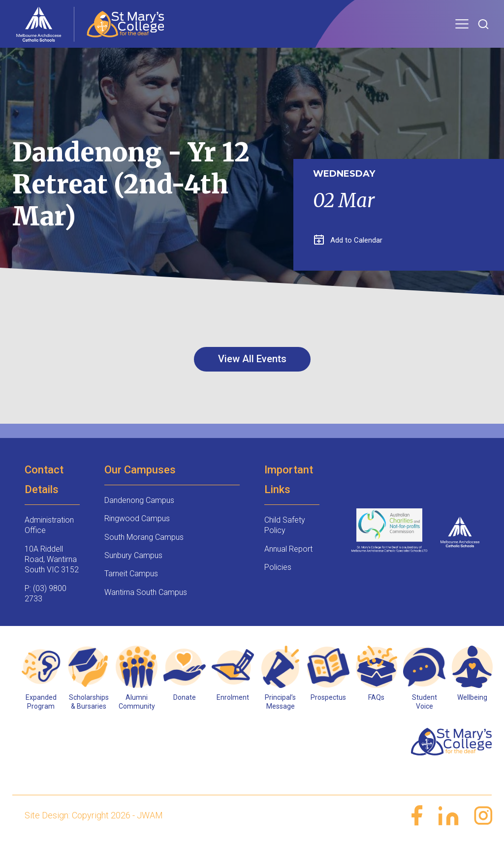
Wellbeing (472, 697)
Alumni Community (137, 702)
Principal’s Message (280, 702)
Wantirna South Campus (146, 592)
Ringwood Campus (137, 518)
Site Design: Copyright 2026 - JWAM (94, 815)
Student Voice (425, 702)
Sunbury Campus (133, 555)
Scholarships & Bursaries (89, 702)
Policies (278, 567)
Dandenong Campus (139, 500)
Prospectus (328, 697)
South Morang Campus (144, 537)
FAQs (376, 697)
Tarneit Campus (131, 574)
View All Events (252, 359)
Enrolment (233, 697)
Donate (185, 697)
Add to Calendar (348, 240)
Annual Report (288, 549)
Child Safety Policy (285, 525)
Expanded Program (41, 702)
